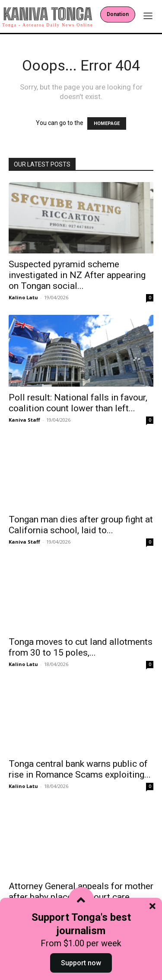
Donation (118, 14)
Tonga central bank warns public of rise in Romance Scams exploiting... (80, 769)
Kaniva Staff (24, 420)
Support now (81, 963)
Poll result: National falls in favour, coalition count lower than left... (78, 403)
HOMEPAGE (107, 123)
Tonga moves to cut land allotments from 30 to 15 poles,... (81, 647)
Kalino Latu (23, 297)
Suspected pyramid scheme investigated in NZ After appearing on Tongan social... (77, 275)
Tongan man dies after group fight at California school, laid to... (81, 525)
